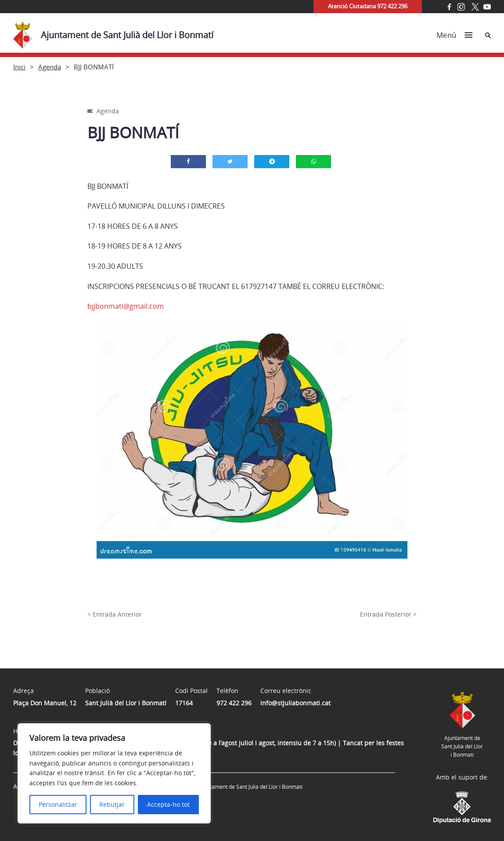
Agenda (50, 67)
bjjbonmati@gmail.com (126, 306)
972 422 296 (234, 703)
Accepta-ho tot (168, 804)
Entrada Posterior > (388, 614)
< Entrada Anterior (115, 614)
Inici (19, 67)
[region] (114, 773)
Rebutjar (112, 804)
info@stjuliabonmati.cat (295, 703)
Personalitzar (58, 804)
